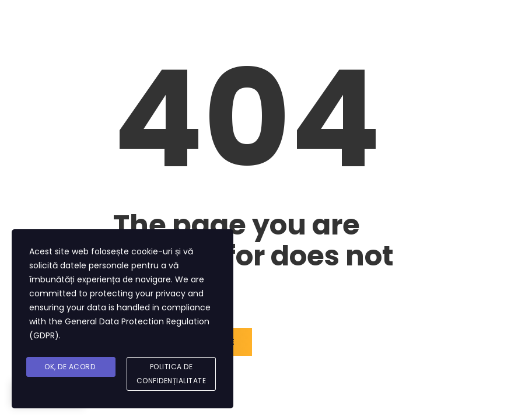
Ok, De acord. (71, 367)
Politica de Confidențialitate (171, 374)
